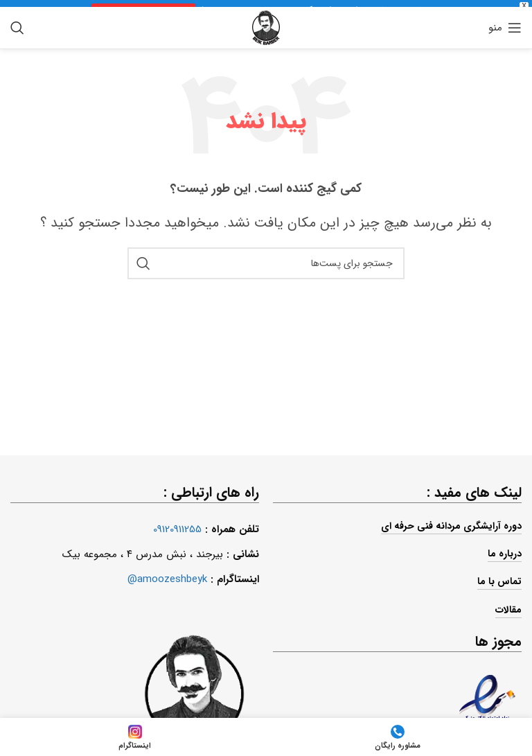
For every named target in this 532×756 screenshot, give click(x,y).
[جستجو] (17, 24)
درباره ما (505, 550)
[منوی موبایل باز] (505, 24)
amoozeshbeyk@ (167, 575)
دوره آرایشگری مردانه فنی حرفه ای (451, 522)
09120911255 (177, 525)
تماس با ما (499, 577)
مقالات (508, 605)
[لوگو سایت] (266, 23)
